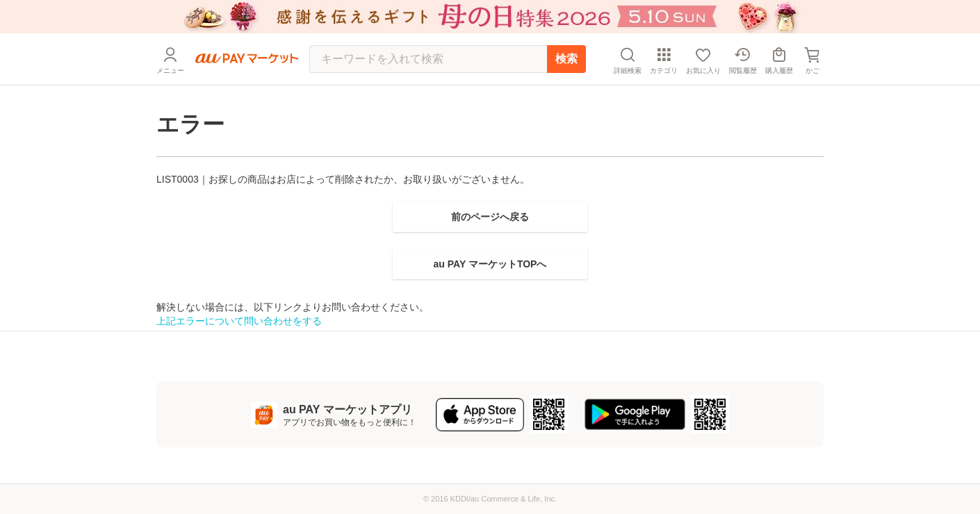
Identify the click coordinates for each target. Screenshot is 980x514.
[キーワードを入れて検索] (428, 59)
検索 (566, 59)
